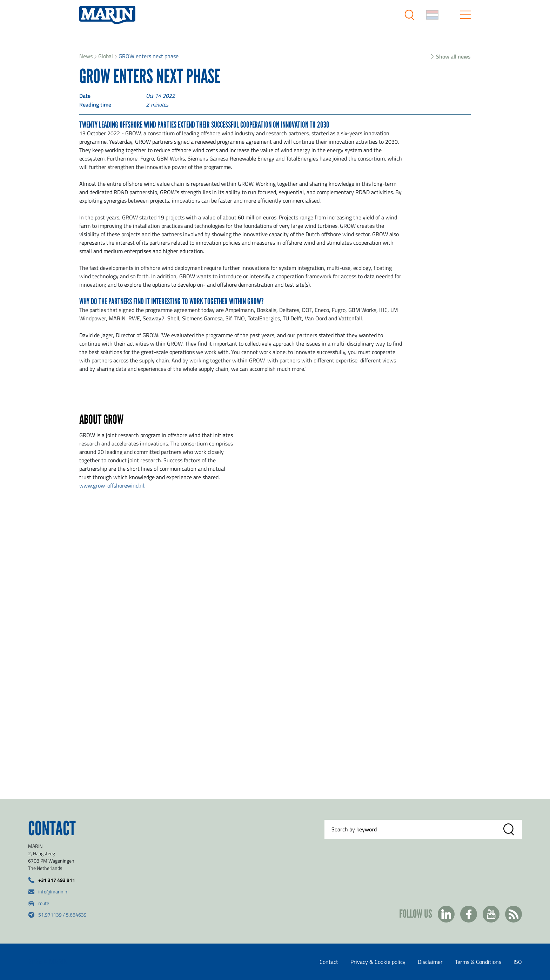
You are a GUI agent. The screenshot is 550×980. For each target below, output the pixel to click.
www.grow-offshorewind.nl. (112, 485)
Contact (329, 962)
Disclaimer (430, 962)
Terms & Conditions (478, 962)
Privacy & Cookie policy (378, 962)
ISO (518, 962)
